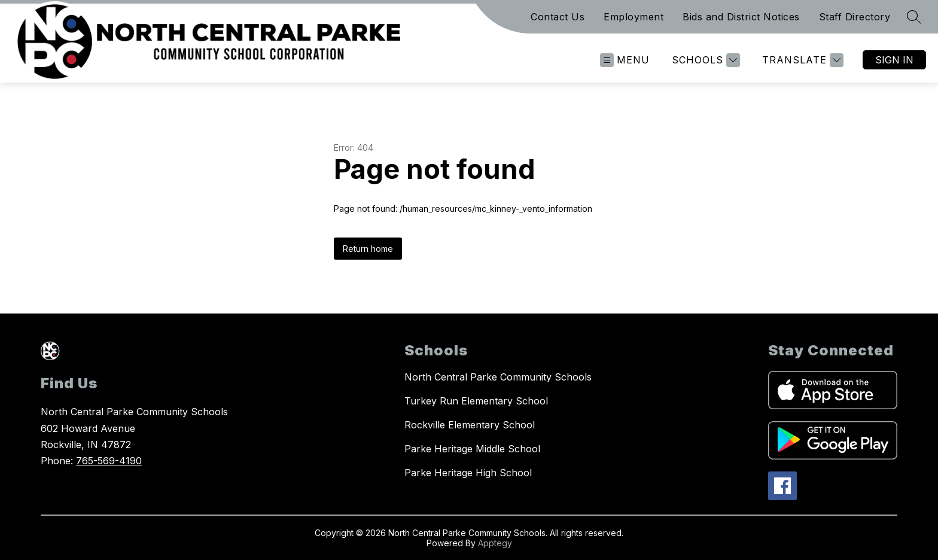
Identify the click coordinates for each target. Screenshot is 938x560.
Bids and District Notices (741, 17)
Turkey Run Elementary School (476, 401)
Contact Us (558, 17)
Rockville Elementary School (470, 425)
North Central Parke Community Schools (498, 377)
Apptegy (495, 543)
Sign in (894, 60)
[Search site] (914, 17)
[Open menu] (625, 60)
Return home (368, 249)
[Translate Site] (801, 60)
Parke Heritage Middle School (472, 449)
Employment (634, 17)
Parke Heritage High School (468, 473)
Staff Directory (855, 17)
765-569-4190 (109, 461)
